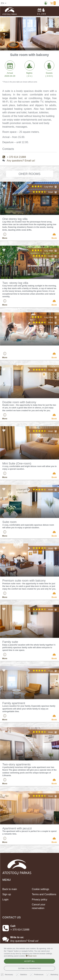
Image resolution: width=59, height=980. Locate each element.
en (4, 3)
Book (54, 236)
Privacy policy (40, 900)
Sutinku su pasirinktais (30, 968)
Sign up (7, 894)
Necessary (7, 975)
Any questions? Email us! (21, 161)
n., (41, 11)
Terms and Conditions (44, 894)
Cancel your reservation (39, 906)
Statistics (22, 975)
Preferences (37, 975)
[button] (4, 34)
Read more (31, 956)
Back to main (10, 889)
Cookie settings (41, 889)
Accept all (29, 961)
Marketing (53, 975)
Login (5, 900)
